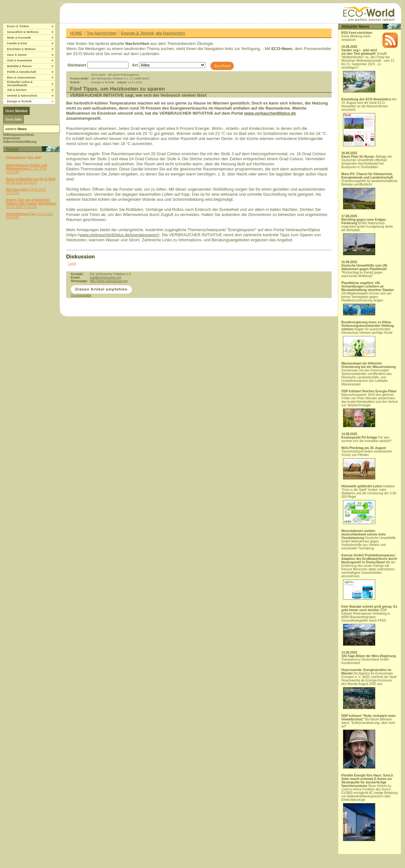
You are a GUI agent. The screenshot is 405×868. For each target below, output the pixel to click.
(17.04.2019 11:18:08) (27, 169)
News (16, 111)
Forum (12, 149)
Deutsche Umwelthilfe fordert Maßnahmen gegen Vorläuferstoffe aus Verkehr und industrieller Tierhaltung (369, 540)
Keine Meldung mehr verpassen (357, 36)
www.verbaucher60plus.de (270, 113)
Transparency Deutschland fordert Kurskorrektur (369, 659)
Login (72, 264)
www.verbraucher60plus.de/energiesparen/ (119, 235)
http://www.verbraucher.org (109, 281)
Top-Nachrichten (102, 33)
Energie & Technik (137, 33)
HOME (76, 33)
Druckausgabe (81, 295)
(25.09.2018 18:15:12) (31, 181)
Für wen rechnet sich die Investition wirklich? (367, 439)
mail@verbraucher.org (106, 278)
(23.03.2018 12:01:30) (31, 203)
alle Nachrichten (170, 33)
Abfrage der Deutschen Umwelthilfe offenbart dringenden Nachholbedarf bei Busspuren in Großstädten (367, 162)
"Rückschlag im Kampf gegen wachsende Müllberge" (365, 271)
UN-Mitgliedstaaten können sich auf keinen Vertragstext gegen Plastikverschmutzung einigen (368, 298)
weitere (16, 129)
